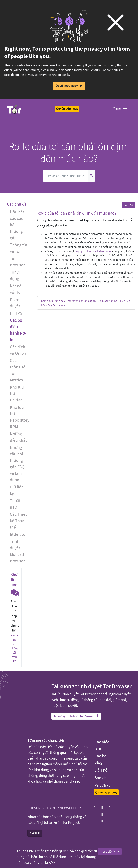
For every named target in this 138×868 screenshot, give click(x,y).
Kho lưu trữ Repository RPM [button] (20, 417)
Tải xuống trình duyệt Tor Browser (76, 716)
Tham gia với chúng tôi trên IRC (15, 648)
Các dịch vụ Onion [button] (18, 350)
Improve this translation (81, 301)
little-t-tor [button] (18, 534)
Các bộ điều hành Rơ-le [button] (18, 330)
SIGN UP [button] (35, 833)
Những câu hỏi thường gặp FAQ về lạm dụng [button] (17, 464)
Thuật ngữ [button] (15, 504)
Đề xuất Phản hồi (108, 301)
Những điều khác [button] (19, 437)
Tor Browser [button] (17, 262)
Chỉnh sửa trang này (53, 301)
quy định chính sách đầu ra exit (93, 251)
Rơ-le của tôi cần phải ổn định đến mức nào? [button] (77, 213)
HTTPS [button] (16, 313)
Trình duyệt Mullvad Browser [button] (17, 551)
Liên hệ (101, 770)
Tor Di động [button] (15, 275)
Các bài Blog (101, 759)
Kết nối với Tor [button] (16, 289)
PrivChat (102, 785)
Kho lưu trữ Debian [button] (17, 394)
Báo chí (101, 778)
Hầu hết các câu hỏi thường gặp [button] (17, 225)
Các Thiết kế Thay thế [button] (18, 521)
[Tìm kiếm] (65, 176)
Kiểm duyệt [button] (15, 303)
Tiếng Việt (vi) (109, 851)
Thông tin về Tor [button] (19, 248)
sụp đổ (129, 205)
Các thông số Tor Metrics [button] (18, 370)
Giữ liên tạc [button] (17, 490)
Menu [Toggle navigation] (120, 109)
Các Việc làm (102, 745)
